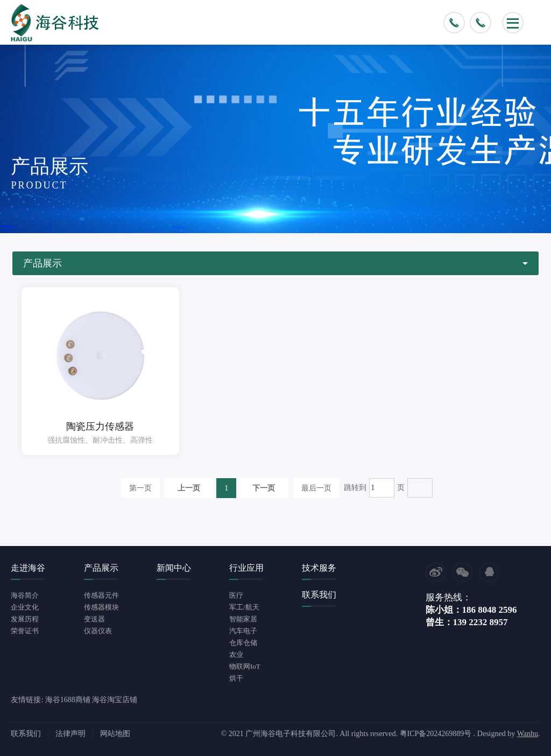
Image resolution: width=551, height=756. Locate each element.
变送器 (94, 619)
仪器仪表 (98, 631)
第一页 (140, 488)
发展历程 (25, 619)
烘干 (236, 678)
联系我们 (26, 734)
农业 (236, 654)
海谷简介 (25, 595)
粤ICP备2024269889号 (436, 734)
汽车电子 (243, 631)
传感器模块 (101, 607)
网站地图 (115, 734)
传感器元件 (101, 595)
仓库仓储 (243, 643)
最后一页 (316, 488)
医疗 (236, 595)
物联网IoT (245, 666)
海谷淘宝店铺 (115, 700)
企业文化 (25, 607)
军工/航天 (244, 607)
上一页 (189, 488)
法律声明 (70, 734)
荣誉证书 (25, 631)
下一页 (264, 488)
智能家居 (243, 619)
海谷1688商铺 (68, 700)
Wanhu (528, 734)
